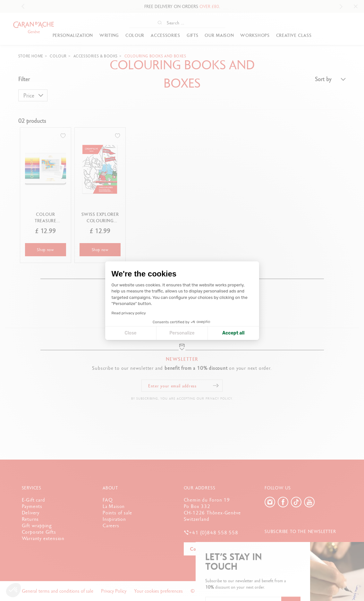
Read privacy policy (129, 313)
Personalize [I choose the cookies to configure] (182, 333)
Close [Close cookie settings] (131, 333)
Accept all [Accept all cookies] (233, 333)
